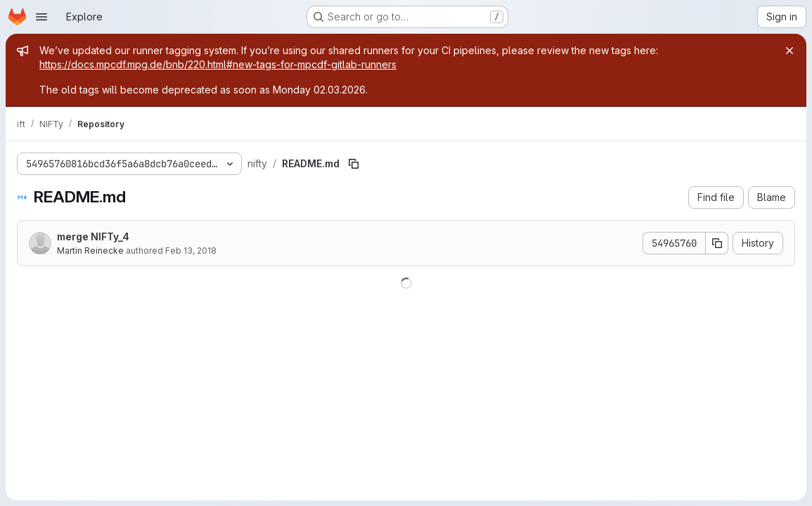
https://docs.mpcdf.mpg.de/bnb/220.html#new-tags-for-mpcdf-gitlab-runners (218, 64)
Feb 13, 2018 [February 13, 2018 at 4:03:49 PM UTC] (191, 251)
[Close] (790, 51)
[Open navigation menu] (41, 17)
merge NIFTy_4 (93, 236)
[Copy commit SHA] (717, 243)
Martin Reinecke (90, 251)
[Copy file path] (354, 164)
